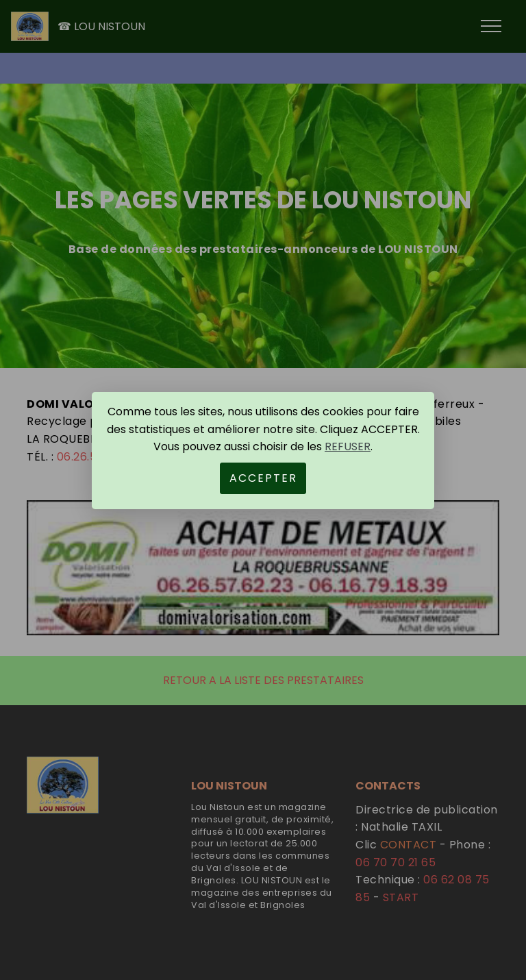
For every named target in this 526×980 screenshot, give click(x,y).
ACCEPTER (263, 478)
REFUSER (348, 446)
